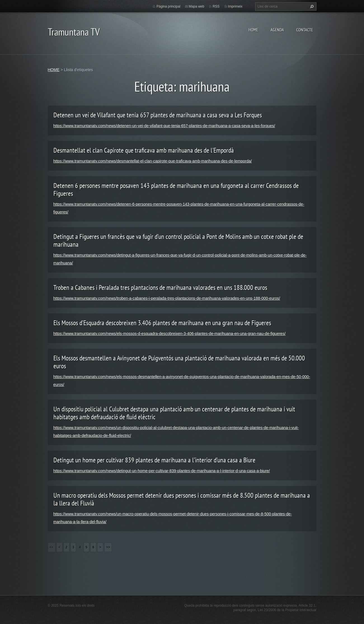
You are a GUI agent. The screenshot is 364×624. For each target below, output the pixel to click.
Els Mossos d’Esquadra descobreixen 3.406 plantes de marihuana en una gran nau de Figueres (162, 323)
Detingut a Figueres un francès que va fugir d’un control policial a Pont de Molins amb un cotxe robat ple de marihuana (178, 240)
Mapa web (197, 6)
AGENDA (277, 30)
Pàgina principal (168, 6)
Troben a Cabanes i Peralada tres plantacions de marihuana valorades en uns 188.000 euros (160, 287)
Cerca (311, 6)
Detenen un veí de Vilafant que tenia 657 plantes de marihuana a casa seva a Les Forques (158, 115)
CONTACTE (305, 30)
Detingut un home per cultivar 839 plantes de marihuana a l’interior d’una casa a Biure (154, 460)
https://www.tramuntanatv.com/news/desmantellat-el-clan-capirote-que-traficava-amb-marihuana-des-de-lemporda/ (153, 161)
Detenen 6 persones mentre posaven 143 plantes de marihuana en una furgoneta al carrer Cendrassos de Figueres (176, 189)
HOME (253, 30)
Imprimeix (235, 6)
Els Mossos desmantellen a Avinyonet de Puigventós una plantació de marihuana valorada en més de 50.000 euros (179, 362)
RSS (216, 6)
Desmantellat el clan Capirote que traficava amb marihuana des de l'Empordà (144, 150)
